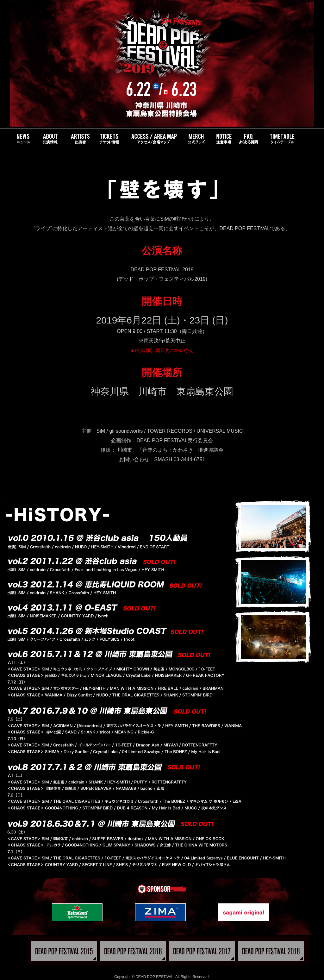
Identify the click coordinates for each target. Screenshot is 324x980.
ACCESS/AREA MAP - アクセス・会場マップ (154, 139)
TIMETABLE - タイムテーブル (281, 139)
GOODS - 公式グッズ (196, 139)
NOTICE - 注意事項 (223, 139)
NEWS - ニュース (23, 139)
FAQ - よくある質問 (251, 139)
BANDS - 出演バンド (78, 139)
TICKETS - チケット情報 (109, 139)
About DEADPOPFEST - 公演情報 (50, 139)
